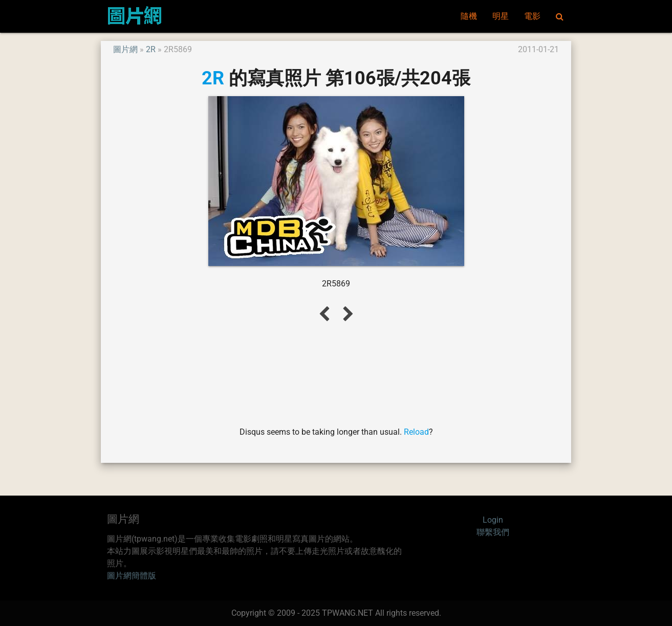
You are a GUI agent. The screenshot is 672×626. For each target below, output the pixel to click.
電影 (532, 16)
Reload (416, 432)
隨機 (469, 16)
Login (493, 520)
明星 (501, 16)
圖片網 (125, 49)
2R (151, 49)
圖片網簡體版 (132, 576)
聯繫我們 (493, 532)
